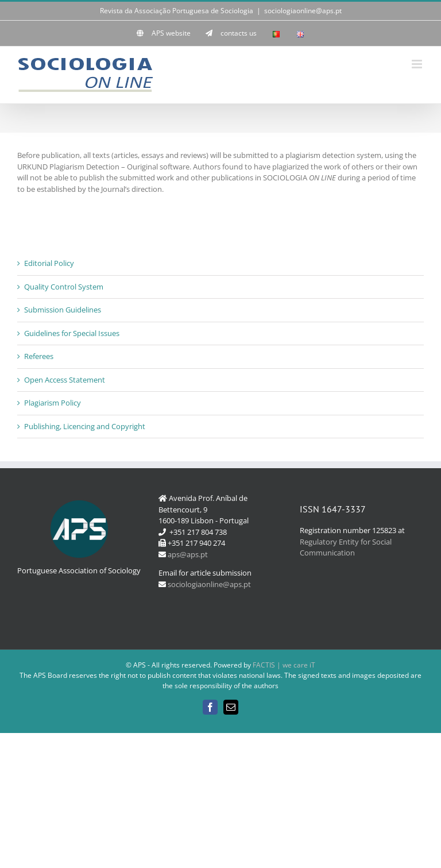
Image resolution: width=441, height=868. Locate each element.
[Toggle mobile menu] (418, 64)
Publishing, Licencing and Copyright (85, 426)
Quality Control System (64, 287)
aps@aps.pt (188, 554)
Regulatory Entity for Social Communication (346, 547)
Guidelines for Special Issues (72, 333)
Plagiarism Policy (53, 403)
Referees (39, 356)
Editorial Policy (49, 263)
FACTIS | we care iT (284, 665)
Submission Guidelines (63, 310)
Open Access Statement (65, 380)
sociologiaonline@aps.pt (303, 11)
